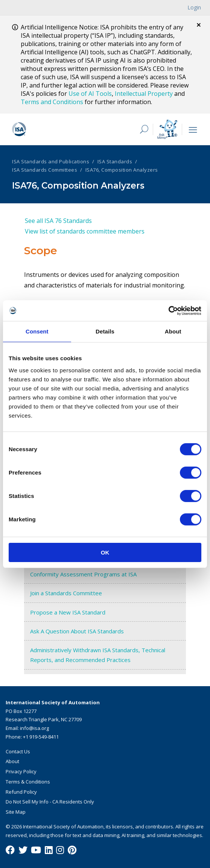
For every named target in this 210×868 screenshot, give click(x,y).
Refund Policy (21, 792)
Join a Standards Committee (66, 593)
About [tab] (173, 331)
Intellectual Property (144, 94)
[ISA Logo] (67, 129)
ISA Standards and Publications (51, 161)
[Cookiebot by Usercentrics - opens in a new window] (168, 310)
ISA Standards (115, 161)
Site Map (16, 812)
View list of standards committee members (85, 231)
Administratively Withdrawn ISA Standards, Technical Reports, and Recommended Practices (98, 655)
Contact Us (18, 751)
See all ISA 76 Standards (58, 221)
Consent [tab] (37, 331)
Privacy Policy (21, 771)
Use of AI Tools (90, 94)
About (12, 761)
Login (194, 7)
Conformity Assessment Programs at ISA (83, 574)
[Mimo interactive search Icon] (167, 129)
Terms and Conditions (52, 102)
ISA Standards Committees (45, 170)
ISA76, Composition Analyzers (122, 170)
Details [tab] (105, 331)
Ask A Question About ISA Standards (77, 631)
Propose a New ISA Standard (68, 612)
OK (105, 552)
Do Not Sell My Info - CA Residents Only (50, 802)
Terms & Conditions (28, 782)
